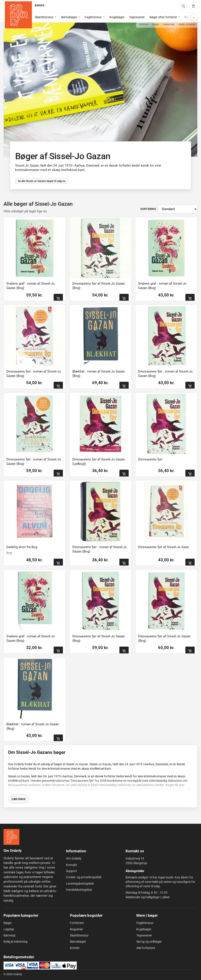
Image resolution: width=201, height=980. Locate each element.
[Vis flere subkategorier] (194, 17)
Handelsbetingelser (79, 890)
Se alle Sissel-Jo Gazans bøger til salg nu (41, 181)
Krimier (75, 948)
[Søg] (183, 6)
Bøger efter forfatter (163, 17)
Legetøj (9, 929)
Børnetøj (9, 935)
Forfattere (169, 25)
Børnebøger (69, 17)
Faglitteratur (93, 17)
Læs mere (19, 799)
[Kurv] (193, 6)
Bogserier (76, 929)
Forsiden (144, 25)
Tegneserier (137, 17)
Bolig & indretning (16, 942)
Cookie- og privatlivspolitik (84, 877)
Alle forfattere (146, 948)
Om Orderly (74, 858)
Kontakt (71, 865)
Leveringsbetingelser (80, 884)
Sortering (148, 209)
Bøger (156, 25)
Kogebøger (117, 17)
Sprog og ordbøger (149, 942)
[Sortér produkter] (178, 209)
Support (71, 871)
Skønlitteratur (44, 17)
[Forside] (18, 15)
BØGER (39, 5)
